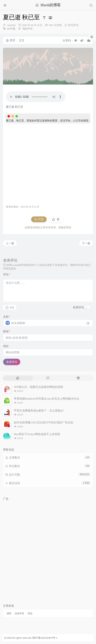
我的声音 (28, 29)
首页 (11, 40)
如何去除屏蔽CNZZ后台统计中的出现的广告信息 (44, 422)
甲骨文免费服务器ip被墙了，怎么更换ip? (39, 410)
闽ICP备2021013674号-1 (45, 638)
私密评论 (79, 307)
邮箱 (7, 331)
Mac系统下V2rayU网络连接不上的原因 (37, 434)
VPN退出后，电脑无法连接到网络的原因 (38, 387)
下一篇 (86, 243)
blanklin (12, 25)
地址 (6, 346)
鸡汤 (30, 613)
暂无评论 (73, 25)
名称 (7, 317)
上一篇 (10, 243)
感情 (9, 613)
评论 (7, 274)
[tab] (18, 378)
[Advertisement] (48, 162)
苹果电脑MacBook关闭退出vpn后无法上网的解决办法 (47, 399)
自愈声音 (19, 613)
